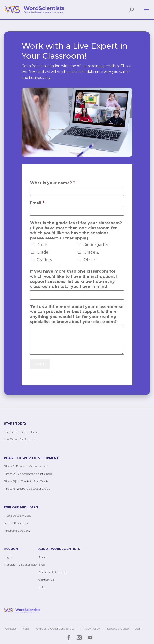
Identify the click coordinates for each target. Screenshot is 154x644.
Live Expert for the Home (21, 432)
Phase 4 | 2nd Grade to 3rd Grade (27, 489)
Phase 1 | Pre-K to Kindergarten (26, 466)
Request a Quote (117, 629)
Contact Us (46, 580)
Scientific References (52, 572)
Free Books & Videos (17, 515)
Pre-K (42, 245)
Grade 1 (44, 252)
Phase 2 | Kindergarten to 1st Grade (28, 474)
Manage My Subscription (21, 565)
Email (37, 203)
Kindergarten (97, 245)
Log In (8, 557)
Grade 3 (44, 260)
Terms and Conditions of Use (55, 629)
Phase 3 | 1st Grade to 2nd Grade (26, 481)
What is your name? (52, 183)
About (43, 557)
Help (42, 587)
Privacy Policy (90, 629)
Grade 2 (91, 252)
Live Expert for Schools (19, 439)
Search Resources (16, 523)
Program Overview (17, 530)
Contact (11, 629)
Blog (42, 565)
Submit (40, 364)
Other (89, 260)
